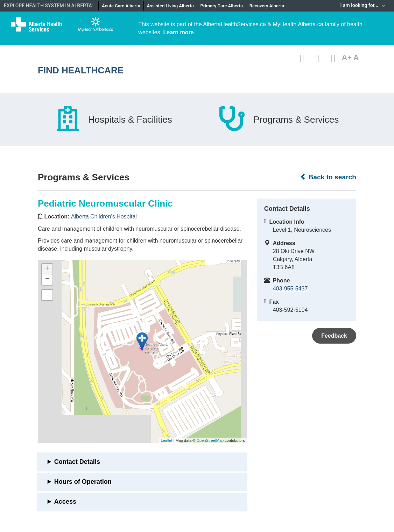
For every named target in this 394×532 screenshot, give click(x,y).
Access (65, 502)
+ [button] (47, 269)
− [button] (47, 280)
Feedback (334, 336)
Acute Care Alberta (121, 6)
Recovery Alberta (267, 6)
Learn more (178, 32)
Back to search (328, 177)
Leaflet (166, 440)
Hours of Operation (83, 482)
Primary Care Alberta (222, 6)
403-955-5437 (290, 289)
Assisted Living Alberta (170, 6)
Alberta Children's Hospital (104, 217)
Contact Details (77, 462)
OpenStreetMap (210, 440)
